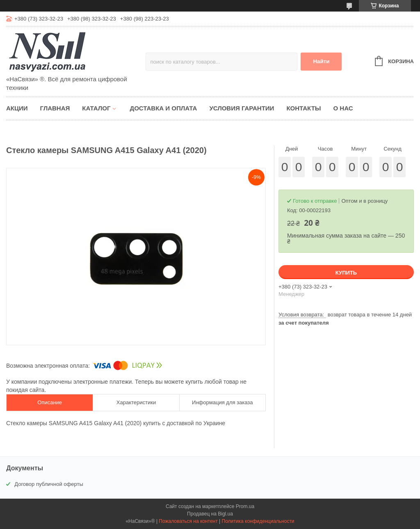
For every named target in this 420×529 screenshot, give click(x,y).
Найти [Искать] (321, 61)
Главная (55, 108)
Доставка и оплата (163, 108)
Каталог (96, 108)
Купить (346, 273)
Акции (17, 108)
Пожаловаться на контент (188, 521)
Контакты (304, 108)
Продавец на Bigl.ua (210, 514)
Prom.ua (245, 506)
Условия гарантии (242, 108)
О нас (343, 108)
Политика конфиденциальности (258, 521)
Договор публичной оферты (49, 484)
